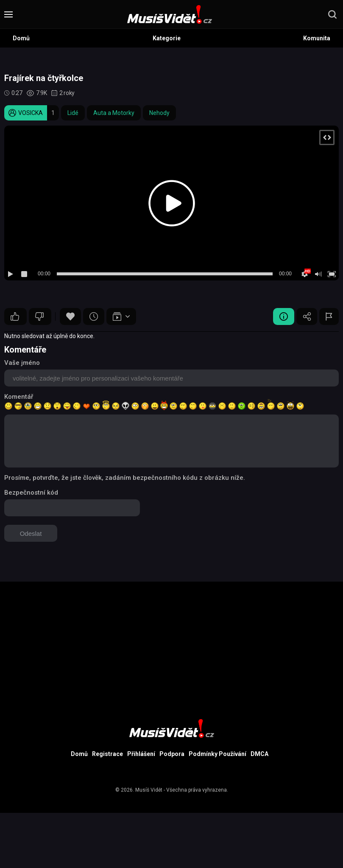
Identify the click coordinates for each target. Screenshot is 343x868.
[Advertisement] (171, 641)
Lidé (73, 113)
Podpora (172, 754)
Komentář (19, 397)
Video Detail (283, 316)
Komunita (317, 38)
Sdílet (307, 316)
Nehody (159, 113)
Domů (21, 38)
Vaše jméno (22, 363)
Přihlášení (141, 754)
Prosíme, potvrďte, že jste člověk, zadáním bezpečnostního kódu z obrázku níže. (125, 478)
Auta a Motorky (114, 113)
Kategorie (167, 38)
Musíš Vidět (149, 790)
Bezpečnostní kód (31, 493)
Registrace (107, 754)
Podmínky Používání (218, 754)
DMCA (259, 754)
